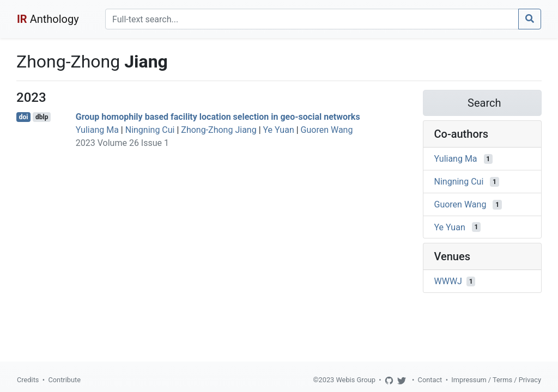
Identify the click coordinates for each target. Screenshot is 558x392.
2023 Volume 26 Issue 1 (122, 143)
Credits (28, 380)
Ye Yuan (279, 130)
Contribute (64, 380)
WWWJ (448, 281)
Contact (430, 380)
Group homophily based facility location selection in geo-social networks (218, 117)
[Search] (312, 19)
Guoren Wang (327, 130)
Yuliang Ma (97, 130)
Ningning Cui (150, 130)
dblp (42, 117)
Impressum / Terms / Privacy (496, 380)
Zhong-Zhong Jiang (219, 130)
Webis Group (356, 380)
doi (24, 117)
